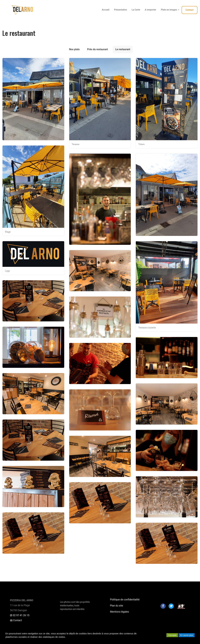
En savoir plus (187, 635)
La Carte (136, 10)
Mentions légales (119, 612)
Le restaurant (123, 49)
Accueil (106, 10)
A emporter (151, 10)
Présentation (121, 10)
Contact (190, 10)
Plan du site (116, 606)
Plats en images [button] (170, 10)
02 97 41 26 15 (21, 615)
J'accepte (172, 635)
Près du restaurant (97, 49)
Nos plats (74, 49)
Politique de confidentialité (125, 600)
